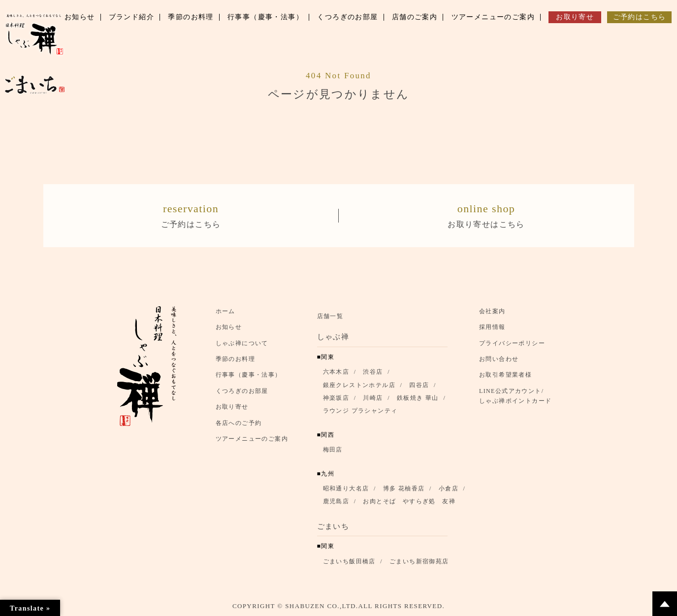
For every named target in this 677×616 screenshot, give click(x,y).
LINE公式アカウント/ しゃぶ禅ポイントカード (518, 396)
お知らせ (229, 327)
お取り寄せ (232, 407)
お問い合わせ (499, 359)
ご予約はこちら (191, 214)
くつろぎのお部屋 (242, 391)
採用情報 (492, 327)
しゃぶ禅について (242, 343)
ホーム (226, 311)
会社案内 (492, 311)
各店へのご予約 (239, 423)
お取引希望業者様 (505, 375)
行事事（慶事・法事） (249, 375)
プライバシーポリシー (512, 343)
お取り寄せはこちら (486, 214)
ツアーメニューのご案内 (252, 439)
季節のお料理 (235, 359)
